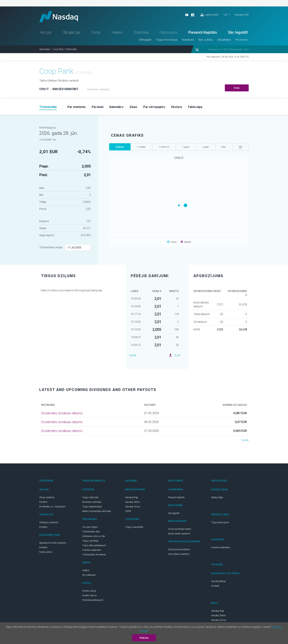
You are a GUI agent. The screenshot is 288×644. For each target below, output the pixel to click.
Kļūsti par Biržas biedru (180, 529)
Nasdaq (59, 17)
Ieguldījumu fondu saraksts (53, 543)
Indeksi (117, 32)
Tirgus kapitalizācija (92, 507)
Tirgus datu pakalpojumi (94, 545)
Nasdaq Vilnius (133, 507)
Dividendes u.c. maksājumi (52, 507)
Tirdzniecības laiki (91, 532)
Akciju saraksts (47, 497)
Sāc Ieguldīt (238, 32)
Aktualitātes (224, 40)
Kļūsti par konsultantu (179, 549)
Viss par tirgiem (90, 527)
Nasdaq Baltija (218, 581)
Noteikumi (188, 40)
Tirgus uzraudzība (134, 527)
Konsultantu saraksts (179, 554)
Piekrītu (144, 638)
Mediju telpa (217, 497)
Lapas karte (209, 15)
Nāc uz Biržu (206, 40)
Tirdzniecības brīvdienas (94, 555)
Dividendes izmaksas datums (62, 413)
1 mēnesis (164, 147)
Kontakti (215, 586)
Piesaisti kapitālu (177, 497)
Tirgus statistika (90, 497)
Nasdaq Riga (132, 497)
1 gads (186, 147)
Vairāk (133, 355)
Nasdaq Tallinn (133, 502)
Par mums (242, 40)
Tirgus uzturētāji (90, 541)
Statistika (141, 32)
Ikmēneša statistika (92, 502)
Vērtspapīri (145, 40)
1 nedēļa (141, 147)
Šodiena (120, 147)
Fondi (96, 32)
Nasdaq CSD (242, 15)
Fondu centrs (46, 552)
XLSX (177, 355)
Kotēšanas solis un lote (94, 536)
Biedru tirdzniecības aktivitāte (97, 511)
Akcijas (46, 32)
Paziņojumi (168, 32)
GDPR (128, 511)
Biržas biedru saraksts (179, 534)
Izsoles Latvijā (89, 591)
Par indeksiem (89, 575)
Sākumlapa (44, 49)
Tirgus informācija (167, 40)
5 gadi (206, 147)
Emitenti (43, 502)
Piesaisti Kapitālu (203, 32)
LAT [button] (226, 15)
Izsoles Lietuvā (89, 595)
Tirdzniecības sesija (51, 247)
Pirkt (237, 88)
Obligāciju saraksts (49, 522)
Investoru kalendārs (92, 550)
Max (224, 147)
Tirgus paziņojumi (220, 522)
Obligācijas (72, 32)
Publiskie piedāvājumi (93, 600)
